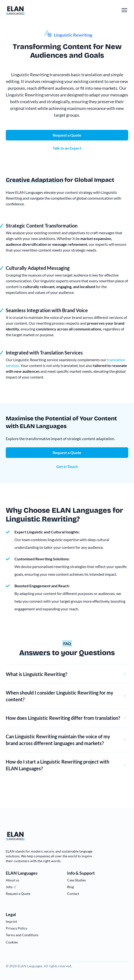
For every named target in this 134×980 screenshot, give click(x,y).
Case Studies (77, 880)
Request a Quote (67, 452)
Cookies (12, 942)
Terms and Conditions (22, 935)
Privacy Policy (16, 928)
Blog (70, 887)
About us (13, 880)
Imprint (11, 921)
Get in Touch (67, 466)
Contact (73, 894)
